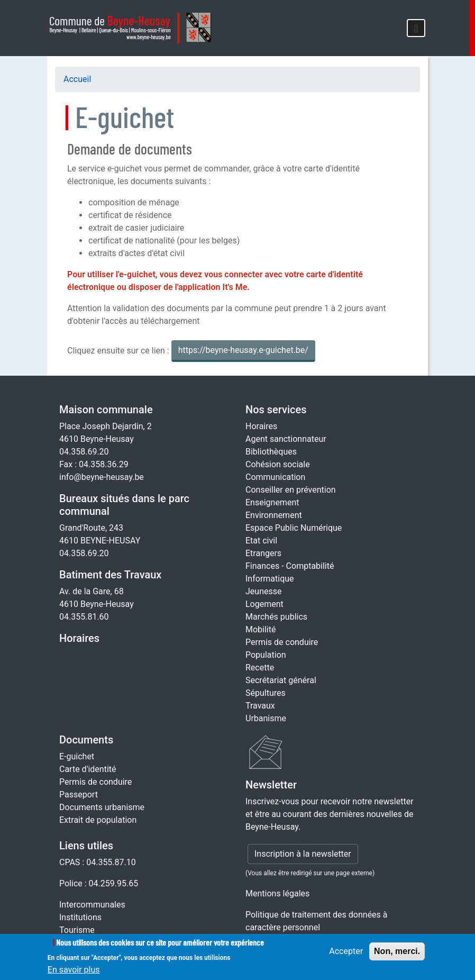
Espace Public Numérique (294, 528)
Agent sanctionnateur (286, 439)
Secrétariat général (281, 680)
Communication (275, 477)
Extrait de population (98, 820)
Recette (260, 668)
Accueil (77, 79)
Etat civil (261, 541)
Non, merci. (397, 955)
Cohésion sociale (278, 464)
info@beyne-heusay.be (102, 477)
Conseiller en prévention (291, 490)
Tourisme (77, 930)
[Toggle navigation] (416, 28)
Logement (264, 604)
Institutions (80, 917)
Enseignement (272, 502)
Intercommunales (92, 905)
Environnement (274, 515)
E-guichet (77, 756)
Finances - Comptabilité (290, 566)
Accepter (346, 955)
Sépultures (266, 693)
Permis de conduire (282, 642)
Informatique (270, 579)
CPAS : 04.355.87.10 (98, 862)
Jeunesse (263, 591)
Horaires (79, 638)
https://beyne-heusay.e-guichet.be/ (243, 350)
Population (266, 655)
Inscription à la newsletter (303, 854)
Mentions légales (277, 893)
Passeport (79, 795)
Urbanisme (266, 718)
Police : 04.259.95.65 (99, 883)
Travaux (260, 706)
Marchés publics (276, 617)
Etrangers (263, 553)
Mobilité (261, 629)
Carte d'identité (88, 769)
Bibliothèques (271, 452)
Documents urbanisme (102, 807)
